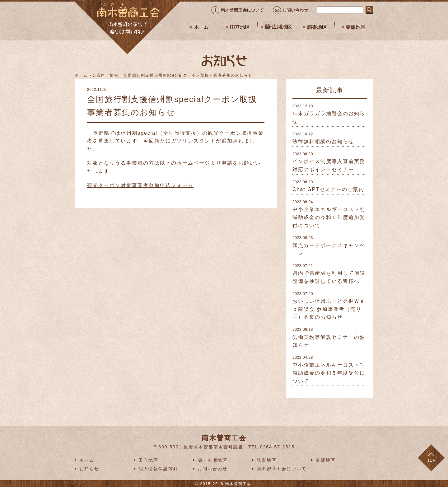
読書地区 (267, 460)
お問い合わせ (212, 469)
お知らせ (89, 469)
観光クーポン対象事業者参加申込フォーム (140, 185)
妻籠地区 (326, 460)
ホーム (81, 75)
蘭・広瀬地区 (212, 460)
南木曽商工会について (282, 469)
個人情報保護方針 (158, 469)
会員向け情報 (105, 75)
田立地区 (148, 460)
